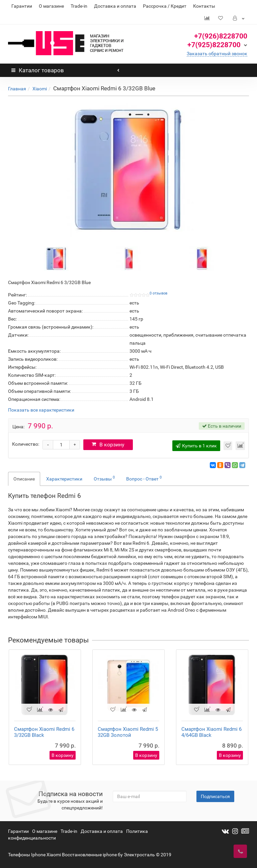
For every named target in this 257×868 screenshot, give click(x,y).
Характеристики (64, 479)
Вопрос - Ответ (144, 478)
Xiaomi (40, 89)
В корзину (108, 445)
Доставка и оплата (115, 6)
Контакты (204, 6)
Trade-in (79, 6)
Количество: (26, 444)
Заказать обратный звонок (217, 54)
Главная (17, 89)
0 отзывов (158, 293)
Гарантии (22, 6)
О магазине (51, 6)
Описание (24, 479)
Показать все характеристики (41, 410)
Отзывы (104, 478)
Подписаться (215, 796)
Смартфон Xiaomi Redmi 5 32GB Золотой (128, 732)
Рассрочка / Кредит (165, 6)
